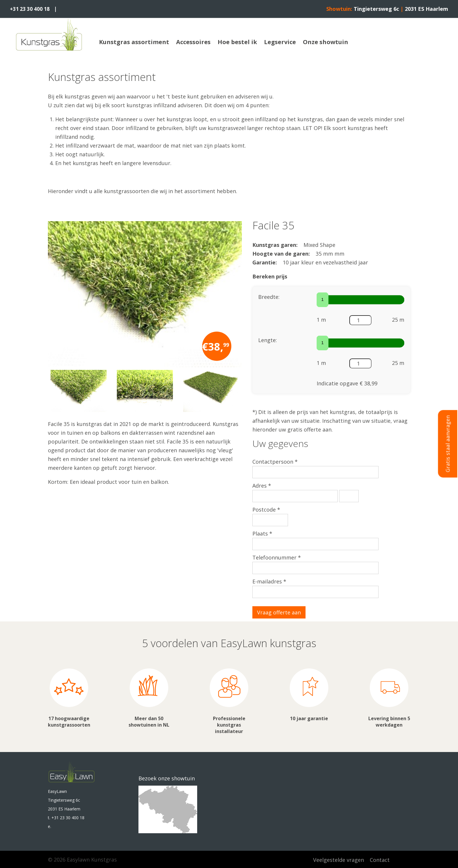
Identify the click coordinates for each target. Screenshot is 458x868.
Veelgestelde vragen (339, 859)
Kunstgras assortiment (134, 42)
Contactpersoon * (275, 461)
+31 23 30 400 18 (31, 9)
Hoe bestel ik (237, 42)
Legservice (280, 42)
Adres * (262, 485)
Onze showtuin (326, 42)
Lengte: (268, 340)
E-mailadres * (269, 581)
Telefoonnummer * (277, 557)
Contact (380, 859)
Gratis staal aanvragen (448, 444)
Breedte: (269, 297)
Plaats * (262, 533)
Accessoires (193, 42)
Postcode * (266, 509)
